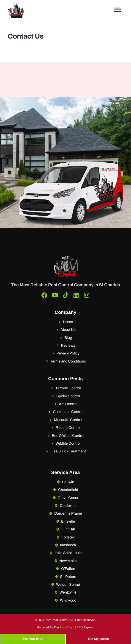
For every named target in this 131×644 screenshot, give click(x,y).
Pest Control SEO (71, 627)
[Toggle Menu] (117, 10)
